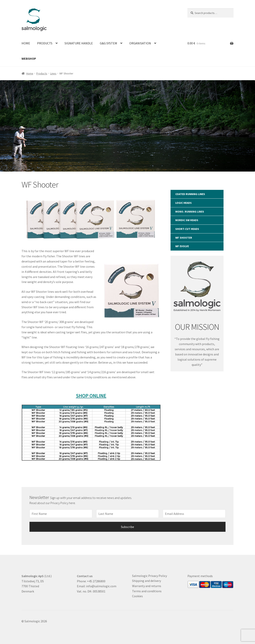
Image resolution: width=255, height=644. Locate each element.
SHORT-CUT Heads (187, 229)
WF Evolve (182, 246)
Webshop (29, 59)
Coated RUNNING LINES (190, 194)
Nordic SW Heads (187, 220)
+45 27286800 (96, 581)
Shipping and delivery (147, 581)
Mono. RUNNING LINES (190, 212)
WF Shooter (184, 238)
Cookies (137, 596)
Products (45, 43)
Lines (53, 73)
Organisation (140, 43)
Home (26, 43)
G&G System (108, 43)
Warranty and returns (147, 586)
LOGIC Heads (183, 203)
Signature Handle (79, 43)
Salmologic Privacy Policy (150, 576)
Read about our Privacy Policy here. (53, 503)
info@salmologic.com (101, 586)
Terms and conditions (147, 591)
